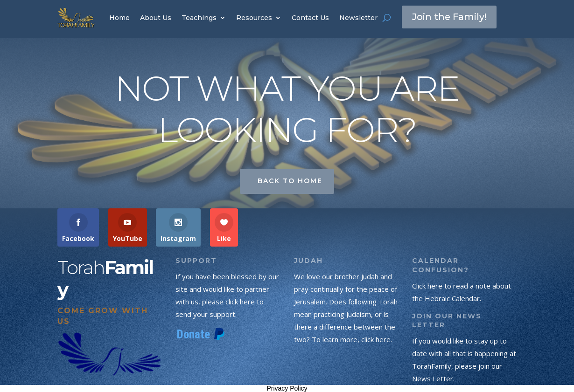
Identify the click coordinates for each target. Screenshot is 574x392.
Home (119, 18)
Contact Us (310, 18)
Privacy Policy (287, 388)
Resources (254, 18)
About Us (156, 18)
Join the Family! (450, 17)
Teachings (199, 18)
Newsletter (358, 18)
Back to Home (290, 181)
